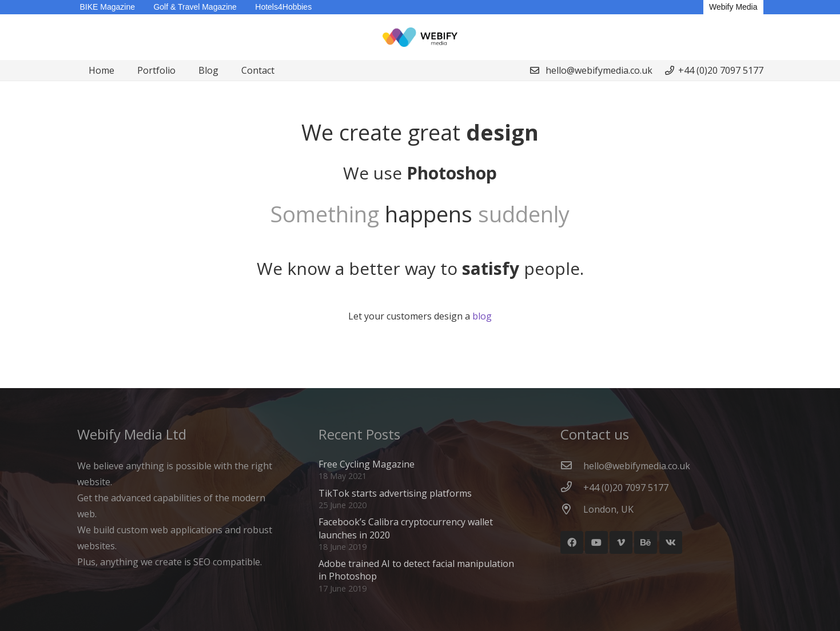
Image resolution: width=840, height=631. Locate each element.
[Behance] (646, 542)
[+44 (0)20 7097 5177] (572, 488)
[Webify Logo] (420, 37)
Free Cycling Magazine (367, 464)
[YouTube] (596, 542)
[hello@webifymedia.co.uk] (572, 466)
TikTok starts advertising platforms (395, 493)
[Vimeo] (621, 542)
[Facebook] (572, 542)
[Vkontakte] (671, 542)
